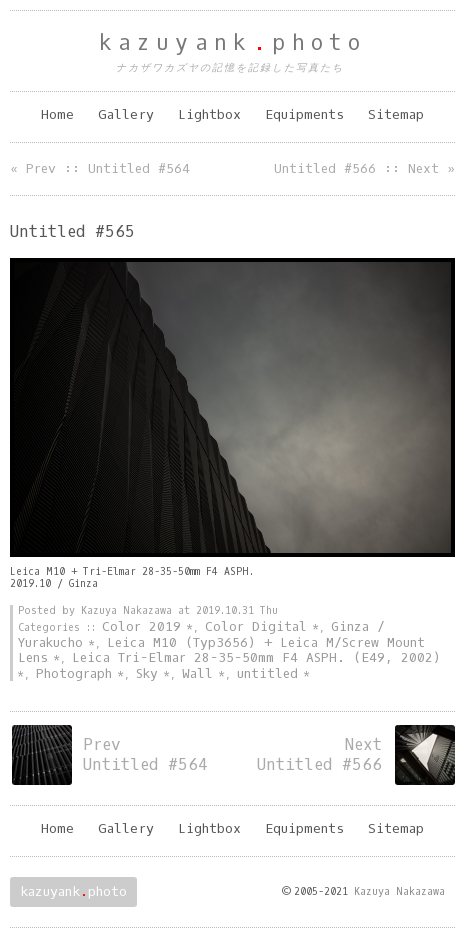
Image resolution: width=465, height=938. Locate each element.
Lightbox (209, 114)
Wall (197, 673)
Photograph (74, 673)
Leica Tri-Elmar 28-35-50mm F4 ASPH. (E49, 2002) (256, 657)
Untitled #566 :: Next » (364, 168)
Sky (147, 673)
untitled (267, 673)
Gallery (126, 114)
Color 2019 (141, 626)
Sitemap (396, 114)
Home (57, 114)
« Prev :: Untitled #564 (100, 168)
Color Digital (256, 626)
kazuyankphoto (233, 43)
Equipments (304, 114)
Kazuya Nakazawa (399, 891)
